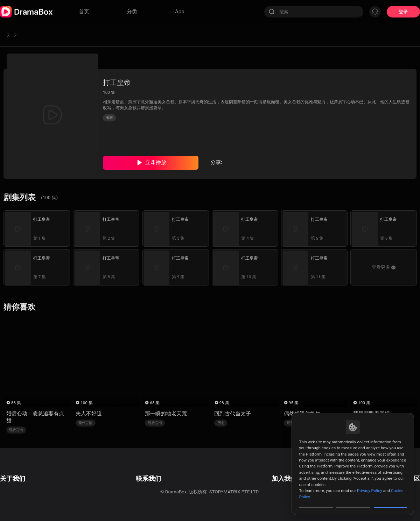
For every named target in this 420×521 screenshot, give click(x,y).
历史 (221, 423)
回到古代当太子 (233, 414)
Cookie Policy (14, 490)
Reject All (353, 501)
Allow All (391, 501)
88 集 (16, 403)
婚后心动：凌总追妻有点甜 (35, 417)
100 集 (87, 403)
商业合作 (130, 481)
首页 (9, 35)
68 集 (155, 403)
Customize (316, 501)
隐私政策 (9, 481)
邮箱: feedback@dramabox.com (154, 471)
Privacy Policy (370, 479)
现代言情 (16, 430)
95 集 (294, 403)
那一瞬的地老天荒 (166, 414)
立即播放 (156, 162)
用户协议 (9, 471)
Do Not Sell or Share (21, 499)
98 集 (224, 403)
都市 (29, 35)
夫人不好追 (89, 414)
